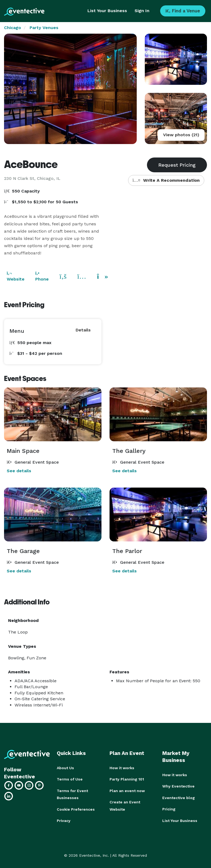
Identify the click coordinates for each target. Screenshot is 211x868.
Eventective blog (179, 797)
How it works (122, 768)
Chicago (13, 28)
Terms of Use (70, 779)
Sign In (142, 11)
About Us (65, 768)
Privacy (64, 820)
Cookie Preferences (76, 809)
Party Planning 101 (127, 779)
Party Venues (44, 28)
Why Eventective (178, 786)
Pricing (169, 809)
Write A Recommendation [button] (166, 180)
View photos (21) (181, 135)
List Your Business (107, 11)
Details (83, 330)
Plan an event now (127, 790)
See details (19, 471)
